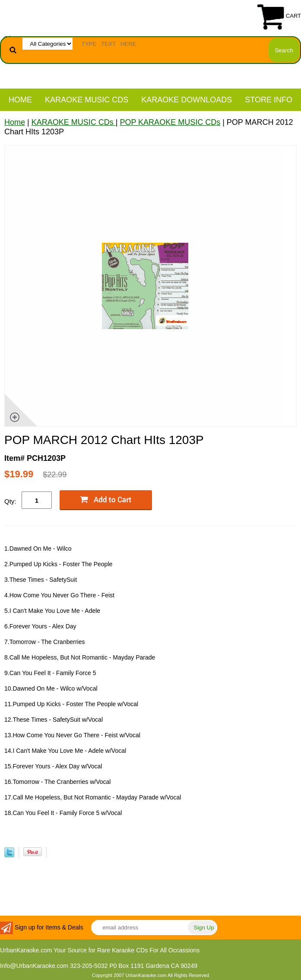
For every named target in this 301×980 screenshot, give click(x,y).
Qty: (10, 501)
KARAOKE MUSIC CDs (87, 100)
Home (20, 100)
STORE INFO (269, 100)
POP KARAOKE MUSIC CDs (170, 122)
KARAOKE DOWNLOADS (187, 100)
